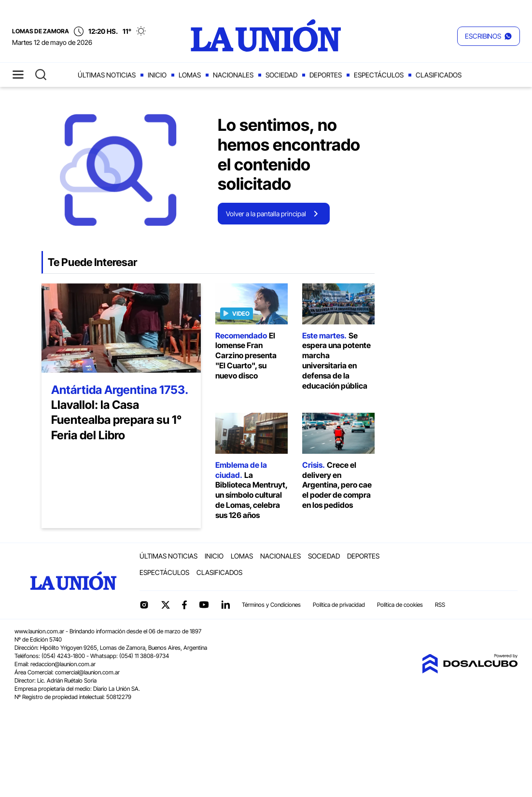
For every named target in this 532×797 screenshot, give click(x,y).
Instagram (144, 605)
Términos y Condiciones (271, 605)
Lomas (190, 75)
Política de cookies (400, 605)
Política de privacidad (339, 605)
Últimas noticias (107, 75)
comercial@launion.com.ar (87, 672)
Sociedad (281, 75)
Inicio (157, 75)
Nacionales (233, 75)
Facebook (184, 605)
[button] (489, 36)
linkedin (225, 605)
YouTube (204, 605)
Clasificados (439, 75)
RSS (440, 605)
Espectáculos (379, 75)
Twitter (166, 605)
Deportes (326, 75)
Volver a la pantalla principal (266, 214)
